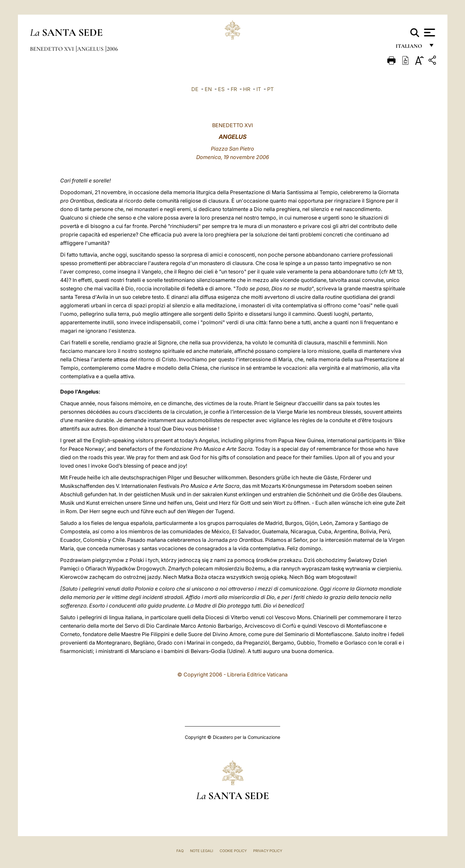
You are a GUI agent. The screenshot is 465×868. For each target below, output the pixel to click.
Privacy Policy (268, 851)
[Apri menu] (429, 33)
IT (259, 89)
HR (247, 89)
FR (234, 89)
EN (208, 89)
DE (195, 89)
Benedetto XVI (53, 49)
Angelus (91, 49)
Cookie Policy (233, 851)
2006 (112, 49)
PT (270, 89)
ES (221, 89)
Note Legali (202, 851)
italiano (410, 48)
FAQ (180, 851)
